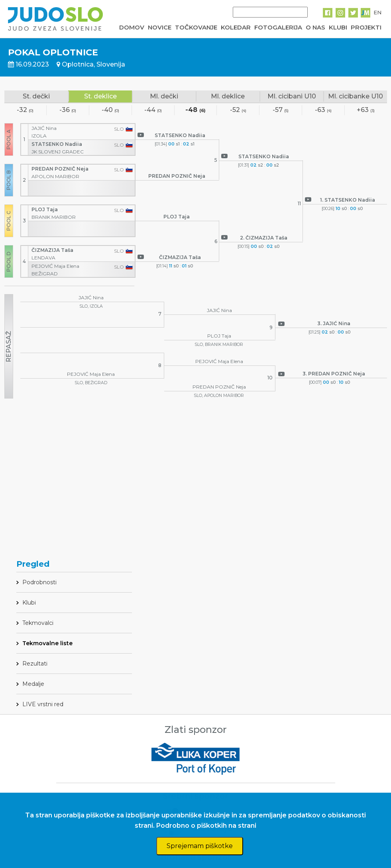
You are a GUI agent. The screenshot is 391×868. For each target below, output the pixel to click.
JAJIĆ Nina (45, 128)
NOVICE (160, 27)
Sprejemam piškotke (200, 846)
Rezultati (35, 664)
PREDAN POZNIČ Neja (61, 169)
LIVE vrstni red (43, 704)
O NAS (315, 27)
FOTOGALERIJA (278, 27)
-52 (238, 110)
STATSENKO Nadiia (57, 144)
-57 (281, 110)
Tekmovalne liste (47, 643)
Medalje (33, 684)
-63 (323, 110)
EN (377, 12)
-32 (25, 110)
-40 (110, 110)
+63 (366, 110)
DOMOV (132, 27)
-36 (68, 110)
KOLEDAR (236, 27)
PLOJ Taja (45, 209)
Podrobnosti (39, 582)
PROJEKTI (366, 27)
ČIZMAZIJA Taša (53, 250)
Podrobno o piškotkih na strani (206, 826)
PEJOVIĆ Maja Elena (56, 266)
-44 (153, 110)
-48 (195, 110)
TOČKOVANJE (196, 27)
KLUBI (338, 27)
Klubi (29, 603)
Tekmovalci (38, 623)
